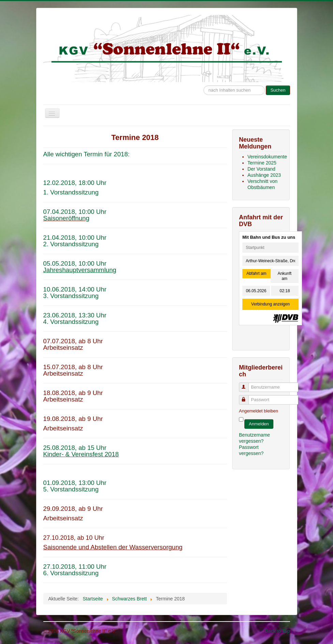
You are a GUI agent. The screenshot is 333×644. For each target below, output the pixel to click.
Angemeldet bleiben (259, 411)
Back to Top (278, 631)
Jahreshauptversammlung (80, 270)
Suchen (278, 90)
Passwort (247, 397)
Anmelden (259, 424)
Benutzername (247, 384)
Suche (204, 82)
